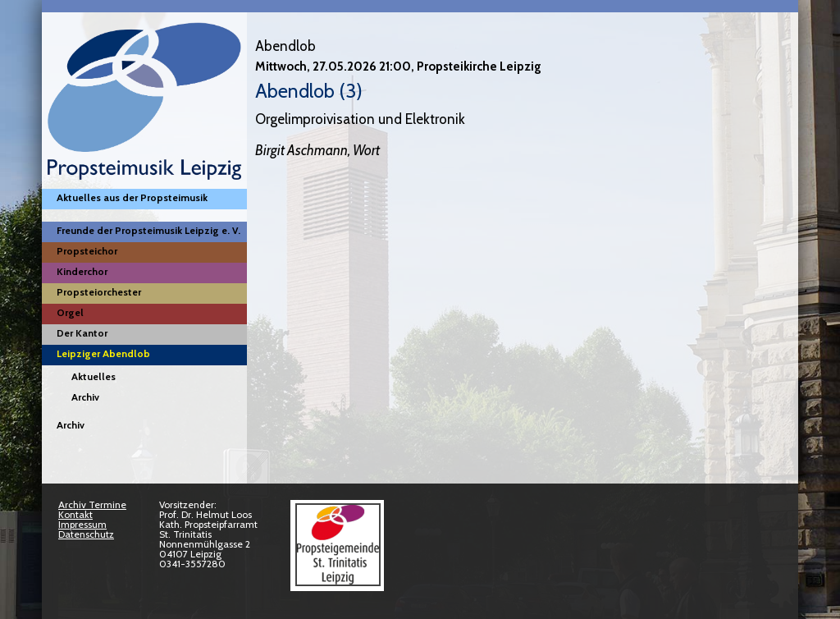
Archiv (85, 397)
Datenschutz (86, 534)
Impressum (82, 524)
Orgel (70, 312)
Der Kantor (82, 333)
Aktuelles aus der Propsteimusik (132, 197)
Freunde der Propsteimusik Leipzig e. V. (148, 230)
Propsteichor (87, 251)
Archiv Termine (92, 504)
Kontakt (75, 514)
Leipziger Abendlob (103, 353)
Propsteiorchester (99, 292)
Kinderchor (82, 271)
